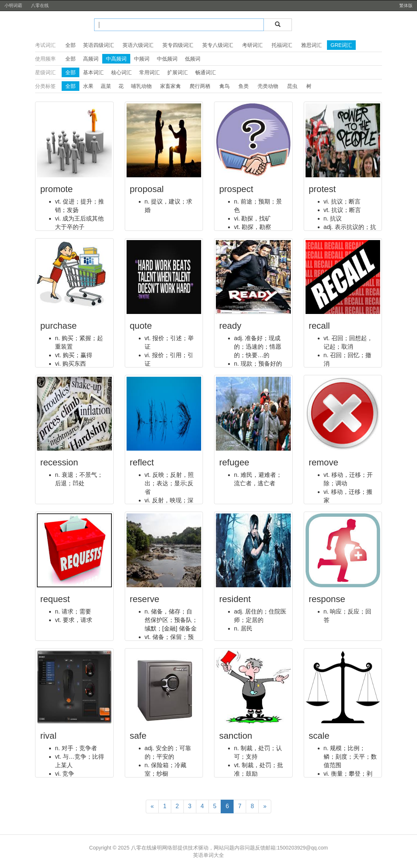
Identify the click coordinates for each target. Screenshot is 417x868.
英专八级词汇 (218, 45)
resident (235, 599)
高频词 (91, 59)
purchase (58, 326)
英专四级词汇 (178, 45)
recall (319, 326)
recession (59, 462)
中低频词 (167, 59)
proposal (147, 189)
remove (324, 462)
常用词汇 (149, 72)
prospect (236, 189)
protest (322, 189)
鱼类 (244, 86)
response (327, 599)
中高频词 (116, 59)
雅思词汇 (311, 45)
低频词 (193, 59)
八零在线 (40, 6)
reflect (142, 462)
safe (138, 736)
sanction (236, 736)
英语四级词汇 (99, 45)
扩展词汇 (178, 72)
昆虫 (292, 86)
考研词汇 (252, 45)
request (55, 599)
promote (56, 189)
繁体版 (406, 6)
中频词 (142, 59)
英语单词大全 (208, 855)
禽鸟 (224, 86)
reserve (145, 599)
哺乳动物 (141, 86)
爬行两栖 (200, 86)
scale (319, 736)
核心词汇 (121, 72)
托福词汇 (282, 45)
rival (48, 736)
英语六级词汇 (138, 45)
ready (230, 326)
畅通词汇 (206, 72)
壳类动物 (268, 86)
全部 (70, 45)
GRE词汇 (341, 45)
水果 (88, 86)
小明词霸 (13, 6)
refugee (234, 462)
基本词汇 (93, 72)
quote (141, 326)
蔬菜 (106, 86)
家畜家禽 (170, 86)
